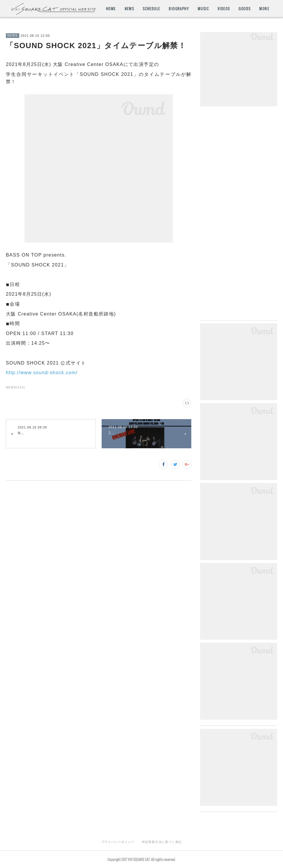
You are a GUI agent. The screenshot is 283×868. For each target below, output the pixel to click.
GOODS (245, 9)
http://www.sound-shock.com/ (42, 373)
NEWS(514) (15, 387)
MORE (264, 9)
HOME (111, 9)
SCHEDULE (151, 9)
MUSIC (203, 9)
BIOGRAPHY (179, 9)
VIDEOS (224, 9)
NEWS (130, 9)
